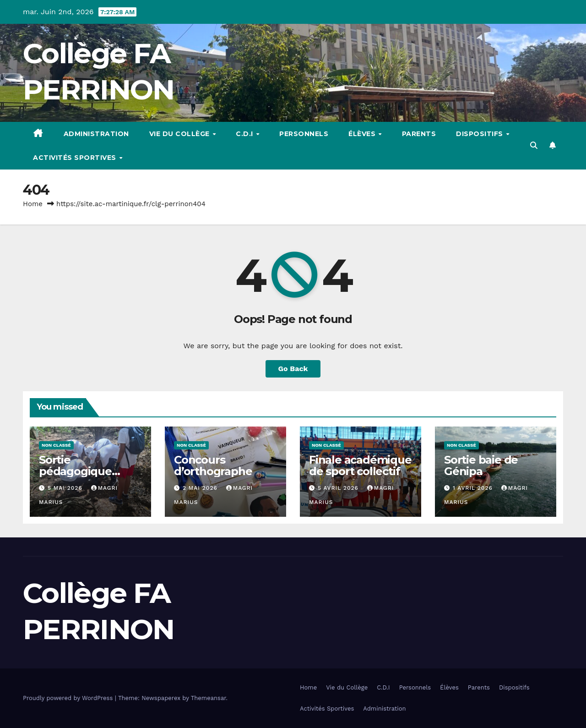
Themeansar (209, 698)
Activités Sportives (76, 158)
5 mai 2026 (66, 488)
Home (33, 204)
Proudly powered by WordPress (69, 698)
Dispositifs (480, 134)
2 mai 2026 (201, 488)
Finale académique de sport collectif (360, 465)
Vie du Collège (181, 134)
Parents (419, 134)
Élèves (363, 134)
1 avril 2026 (474, 488)
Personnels (304, 134)
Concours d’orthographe (213, 465)
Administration (96, 134)
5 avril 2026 (339, 488)
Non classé (56, 445)
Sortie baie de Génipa (481, 465)
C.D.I (245, 134)
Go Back (293, 369)
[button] (534, 145)
